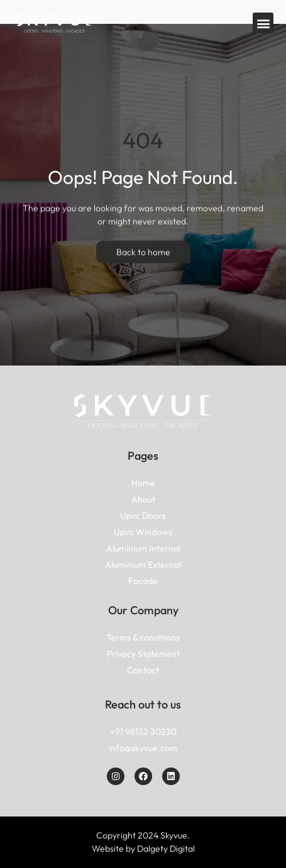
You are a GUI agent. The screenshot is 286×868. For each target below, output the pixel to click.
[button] (263, 23)
